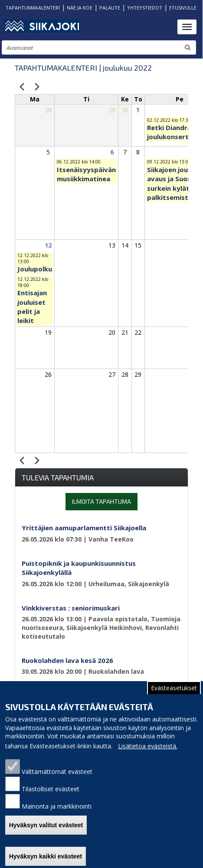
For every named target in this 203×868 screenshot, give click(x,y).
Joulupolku (35, 269)
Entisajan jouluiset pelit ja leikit (32, 307)
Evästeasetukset (174, 688)
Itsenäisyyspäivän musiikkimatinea (86, 174)
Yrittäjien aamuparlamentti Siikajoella (84, 528)
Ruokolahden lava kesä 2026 (67, 660)
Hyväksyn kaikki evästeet (46, 856)
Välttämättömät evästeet (57, 772)
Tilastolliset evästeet (51, 789)
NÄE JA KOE (80, 8)
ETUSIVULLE (183, 8)
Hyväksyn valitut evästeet (46, 825)
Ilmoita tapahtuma (101, 501)
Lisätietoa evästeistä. (148, 746)
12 (48, 245)
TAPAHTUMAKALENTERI (33, 8)
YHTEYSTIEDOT (145, 8)
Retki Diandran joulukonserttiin (173, 132)
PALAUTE (110, 8)
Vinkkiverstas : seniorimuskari (71, 608)
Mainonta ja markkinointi (57, 806)
